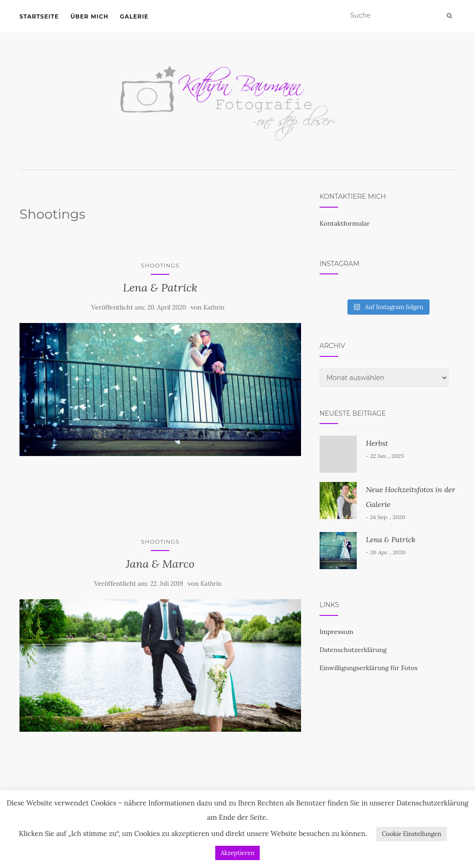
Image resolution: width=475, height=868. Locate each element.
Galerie (135, 16)
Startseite (39, 16)
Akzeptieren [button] (238, 853)
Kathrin (214, 307)
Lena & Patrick (160, 288)
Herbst (377, 443)
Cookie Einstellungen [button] (411, 834)
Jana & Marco (160, 564)
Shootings (160, 265)
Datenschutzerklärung (353, 650)
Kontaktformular (345, 223)
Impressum (337, 632)
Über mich (90, 16)
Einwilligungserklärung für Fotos (369, 668)
